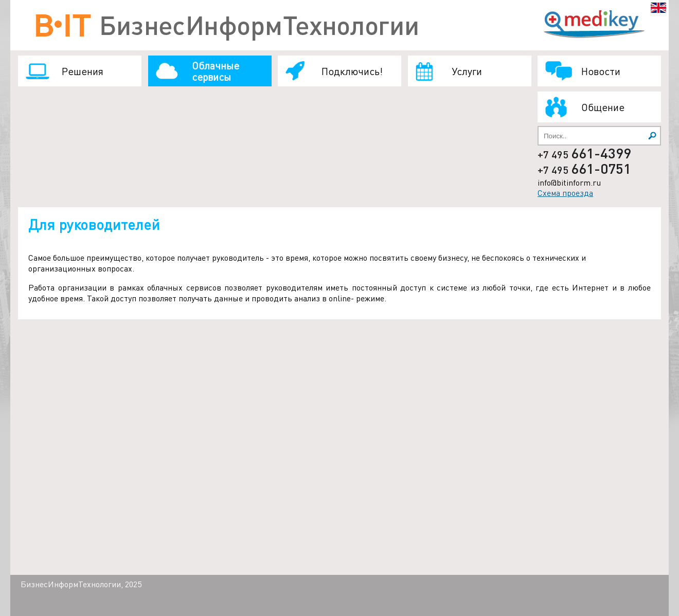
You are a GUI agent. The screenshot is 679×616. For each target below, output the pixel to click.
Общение (603, 107)
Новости (601, 71)
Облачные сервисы (216, 71)
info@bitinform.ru (569, 182)
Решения (83, 71)
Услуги (467, 71)
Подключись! (352, 71)
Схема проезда (565, 193)
